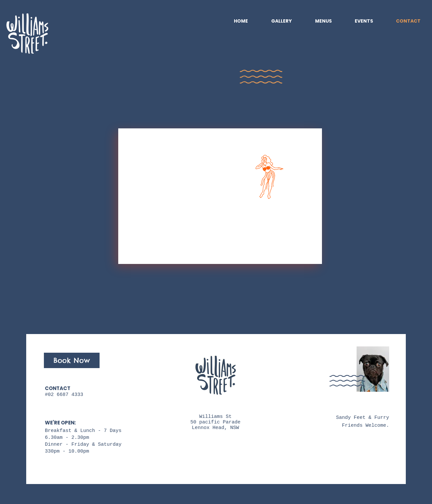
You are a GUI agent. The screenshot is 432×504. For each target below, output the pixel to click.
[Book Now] (72, 360)
